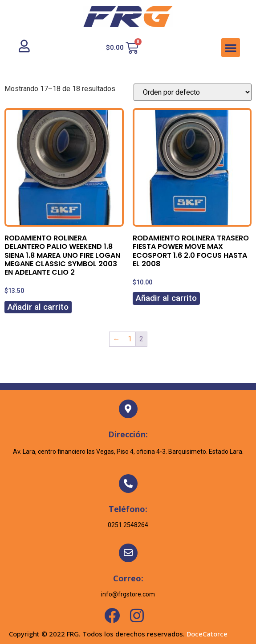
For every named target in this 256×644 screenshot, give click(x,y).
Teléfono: (128, 509)
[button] (231, 48)
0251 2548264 (128, 525)
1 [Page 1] (130, 339)
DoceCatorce (207, 634)
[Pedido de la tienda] (193, 92)
